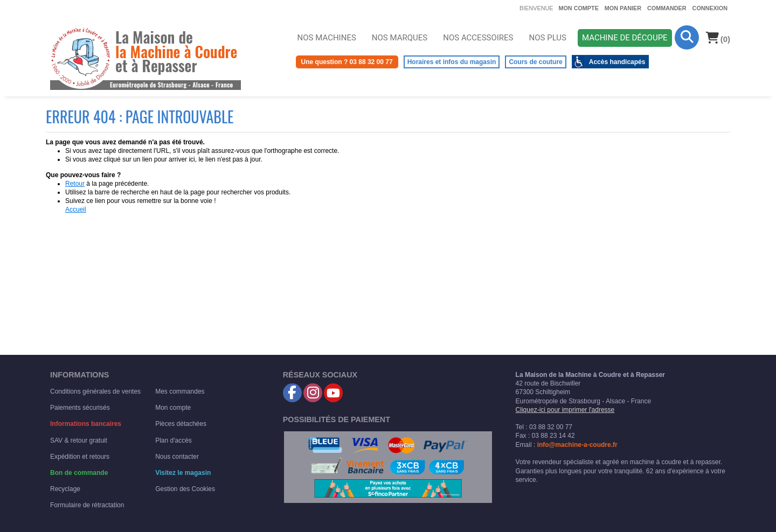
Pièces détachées (181, 424)
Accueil (76, 209)
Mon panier (623, 8)
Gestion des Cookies (185, 489)
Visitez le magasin (183, 473)
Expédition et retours (80, 457)
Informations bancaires (86, 424)
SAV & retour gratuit (79, 440)
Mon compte (578, 8)
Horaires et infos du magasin (452, 62)
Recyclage (65, 489)
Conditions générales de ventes (95, 391)
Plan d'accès (174, 440)
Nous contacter (177, 457)
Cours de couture (535, 62)
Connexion (710, 8)
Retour (75, 184)
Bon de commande (79, 473)
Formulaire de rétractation (87, 505)
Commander (667, 8)
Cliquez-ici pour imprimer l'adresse (565, 410)
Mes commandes (180, 391)
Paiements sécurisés (80, 408)
